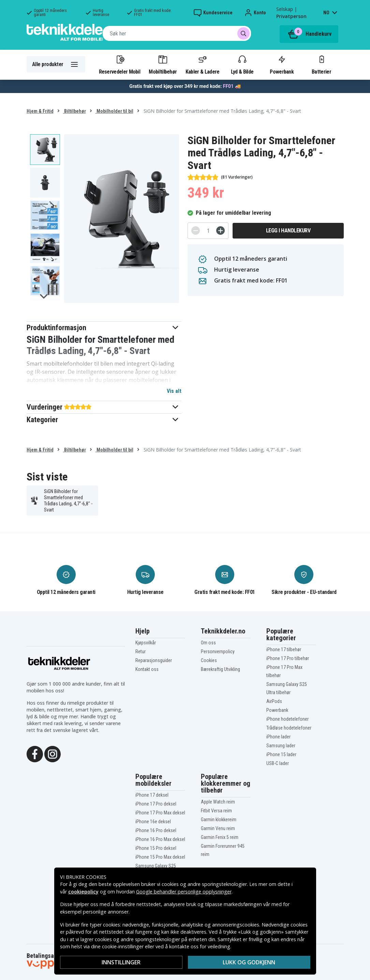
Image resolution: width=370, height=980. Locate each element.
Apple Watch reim (218, 802)
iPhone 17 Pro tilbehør (288, 658)
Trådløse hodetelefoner (289, 728)
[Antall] (208, 231)
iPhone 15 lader (281, 754)
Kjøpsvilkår (146, 643)
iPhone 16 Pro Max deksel (160, 839)
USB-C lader (278, 763)
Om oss (208, 643)
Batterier (321, 64)
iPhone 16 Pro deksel (156, 830)
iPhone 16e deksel (153, 822)
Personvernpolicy (218, 652)
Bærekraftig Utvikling (220, 669)
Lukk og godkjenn (249, 962)
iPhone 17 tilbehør (284, 649)
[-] (196, 231)
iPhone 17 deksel (152, 795)
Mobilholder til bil (114, 111)
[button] (104, 328)
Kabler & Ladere (203, 64)
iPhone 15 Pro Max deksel (160, 857)
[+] (220, 231)
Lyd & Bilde (242, 64)
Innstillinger (121, 962)
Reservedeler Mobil (120, 64)
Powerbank (282, 64)
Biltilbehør (75, 111)
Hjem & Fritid (40, 111)
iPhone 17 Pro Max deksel (160, 813)
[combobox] (177, 33)
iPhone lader (278, 737)
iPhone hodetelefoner (287, 719)
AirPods (274, 701)
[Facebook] (35, 754)
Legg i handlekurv (288, 231)
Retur (140, 652)
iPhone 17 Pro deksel (156, 804)
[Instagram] (53, 754)
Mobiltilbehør (163, 64)
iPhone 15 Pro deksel (156, 848)
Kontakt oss (147, 669)
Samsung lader (281, 746)
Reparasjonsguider (154, 660)
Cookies (209, 660)
